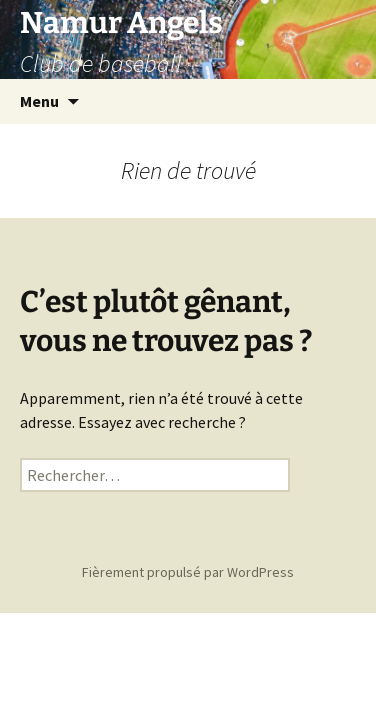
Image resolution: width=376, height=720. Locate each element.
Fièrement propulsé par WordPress (188, 572)
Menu (39, 101)
